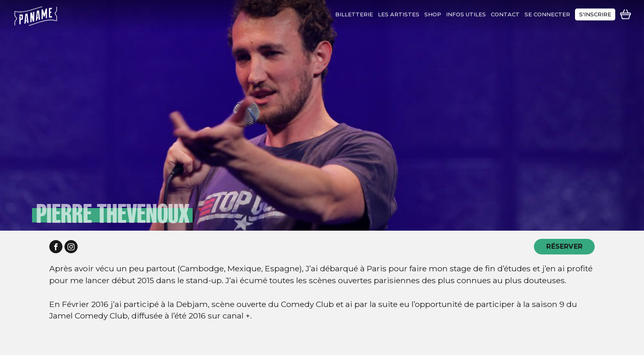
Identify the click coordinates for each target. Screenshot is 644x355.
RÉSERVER (564, 246)
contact (505, 12)
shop (433, 12)
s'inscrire (595, 12)
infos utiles (466, 12)
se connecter (547, 12)
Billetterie (354, 12)
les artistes (399, 12)
